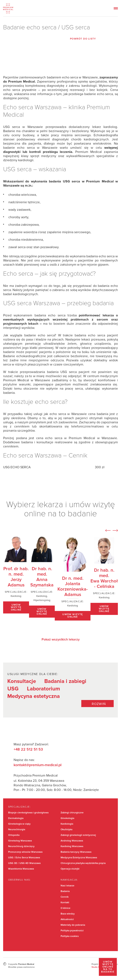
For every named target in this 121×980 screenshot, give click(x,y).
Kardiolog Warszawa (72, 846)
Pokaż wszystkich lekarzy (61, 639)
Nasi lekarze (68, 886)
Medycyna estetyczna (34, 696)
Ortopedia (14, 835)
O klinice (66, 908)
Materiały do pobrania (73, 925)
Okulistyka (66, 830)
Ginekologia (67, 818)
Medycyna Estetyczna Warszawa (79, 858)
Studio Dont (97, 967)
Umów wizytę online (16, 607)
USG (13, 689)
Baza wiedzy (68, 914)
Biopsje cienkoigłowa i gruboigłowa (28, 813)
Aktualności (67, 919)
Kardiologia (67, 824)
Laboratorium (43, 689)
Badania (65, 891)
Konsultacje (22, 681)
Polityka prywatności (72, 931)
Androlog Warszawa (72, 841)
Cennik (65, 897)
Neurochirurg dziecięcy (21, 846)
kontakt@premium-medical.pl (38, 765)
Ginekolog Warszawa (20, 841)
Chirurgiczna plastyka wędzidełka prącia (83, 863)
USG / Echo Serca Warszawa (24, 858)
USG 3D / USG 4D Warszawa (24, 863)
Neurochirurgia (17, 830)
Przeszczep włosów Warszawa (25, 852)
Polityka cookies (70, 936)
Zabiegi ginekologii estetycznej (78, 835)
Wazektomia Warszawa (21, 869)
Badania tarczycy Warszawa (76, 852)
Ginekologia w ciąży (19, 824)
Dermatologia (16, 818)
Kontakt (65, 903)
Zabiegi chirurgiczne (72, 813)
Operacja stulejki (70, 869)
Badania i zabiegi (65, 681)
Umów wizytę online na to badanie (108, 967)
